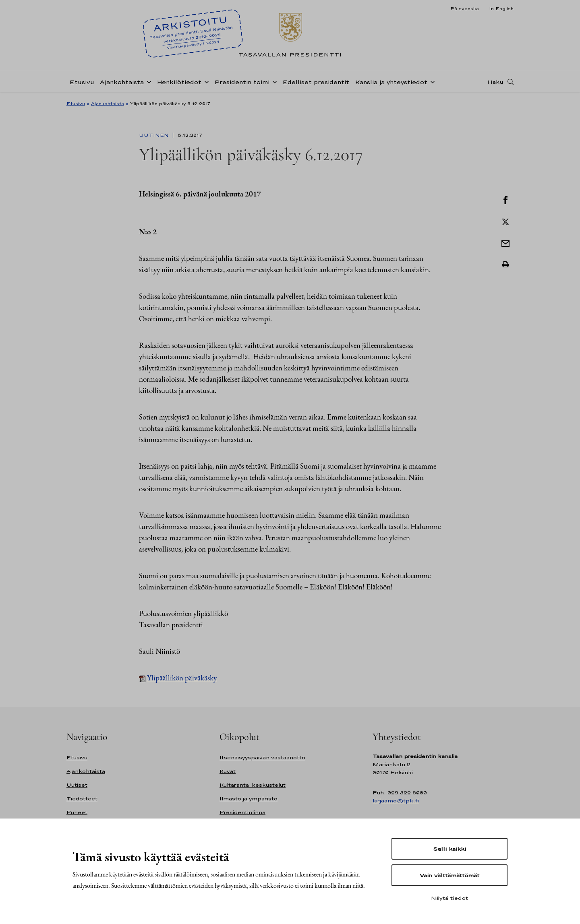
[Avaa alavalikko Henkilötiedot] (205, 81)
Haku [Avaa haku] (495, 82)
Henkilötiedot (179, 82)
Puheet (77, 812)
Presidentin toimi (242, 82)
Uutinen (155, 135)
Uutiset (77, 785)
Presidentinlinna (242, 812)
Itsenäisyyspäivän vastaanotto (262, 758)
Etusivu (82, 82)
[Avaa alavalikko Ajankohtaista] (147, 81)
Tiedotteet (82, 799)
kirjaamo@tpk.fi (396, 801)
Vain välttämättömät (449, 875)
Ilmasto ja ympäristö (249, 799)
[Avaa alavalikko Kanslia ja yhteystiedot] (431, 81)
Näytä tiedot (449, 898)
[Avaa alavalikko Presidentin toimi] (273, 81)
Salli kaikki (449, 849)
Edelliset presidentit (316, 82)
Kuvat (228, 771)
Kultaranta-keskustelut (253, 785)
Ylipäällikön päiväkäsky (182, 678)
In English (501, 8)
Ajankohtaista (122, 82)
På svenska (465, 8)
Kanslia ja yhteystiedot (391, 82)
